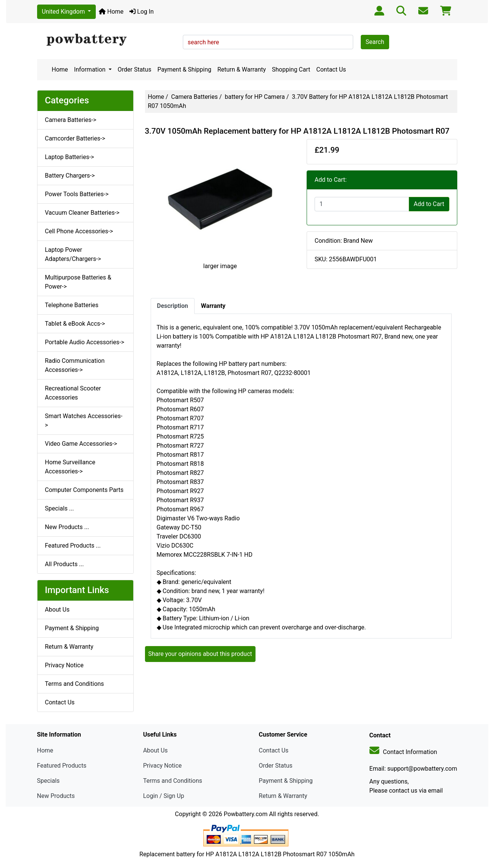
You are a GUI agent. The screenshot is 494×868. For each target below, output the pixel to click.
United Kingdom (64, 12)
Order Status (135, 69)
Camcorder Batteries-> (75, 138)
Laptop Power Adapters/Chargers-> (73, 254)
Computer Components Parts (84, 490)
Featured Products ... (73, 546)
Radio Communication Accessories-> (75, 365)
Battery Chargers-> (70, 176)
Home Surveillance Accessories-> (70, 467)
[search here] (268, 42)
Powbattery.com (246, 814)
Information (91, 69)
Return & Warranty (242, 69)
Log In (142, 12)
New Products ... (67, 527)
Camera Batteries (194, 97)
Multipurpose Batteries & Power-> (78, 282)
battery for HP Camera (255, 97)
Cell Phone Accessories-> (79, 231)
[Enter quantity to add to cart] (362, 204)
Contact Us (331, 69)
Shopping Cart (291, 69)
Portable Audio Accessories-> (85, 342)
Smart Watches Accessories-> (84, 421)
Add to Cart (429, 204)
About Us (57, 610)
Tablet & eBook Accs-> (75, 324)
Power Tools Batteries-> (77, 194)
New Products (56, 796)
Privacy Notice (64, 665)
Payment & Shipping (185, 69)
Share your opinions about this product (200, 654)
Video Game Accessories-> (81, 444)
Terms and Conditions (75, 684)
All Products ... (65, 564)
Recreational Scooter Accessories (73, 393)
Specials (48, 781)
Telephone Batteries (72, 305)
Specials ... (60, 508)
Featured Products (62, 766)
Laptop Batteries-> (70, 157)
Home (111, 12)
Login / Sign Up (164, 796)
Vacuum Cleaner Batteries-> (82, 213)
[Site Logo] (107, 40)
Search (375, 42)
